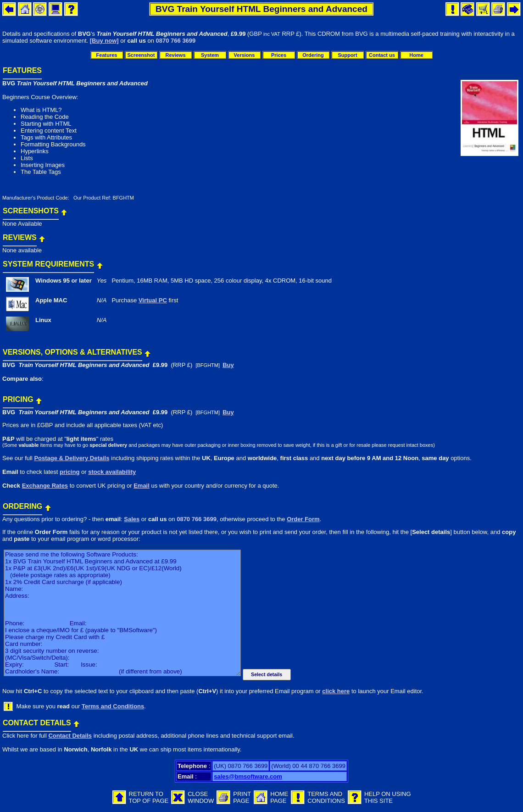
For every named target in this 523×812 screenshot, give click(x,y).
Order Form (303, 519)
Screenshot (141, 55)
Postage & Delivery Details (72, 458)
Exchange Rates (45, 486)
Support (347, 55)
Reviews (175, 55)
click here (336, 691)
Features (107, 55)
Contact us (382, 55)
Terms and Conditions (113, 706)
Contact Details (70, 736)
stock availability (112, 472)
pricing (70, 472)
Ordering (313, 55)
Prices (279, 55)
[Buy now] (104, 41)
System (210, 55)
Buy (228, 365)
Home (416, 55)
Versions (245, 55)
